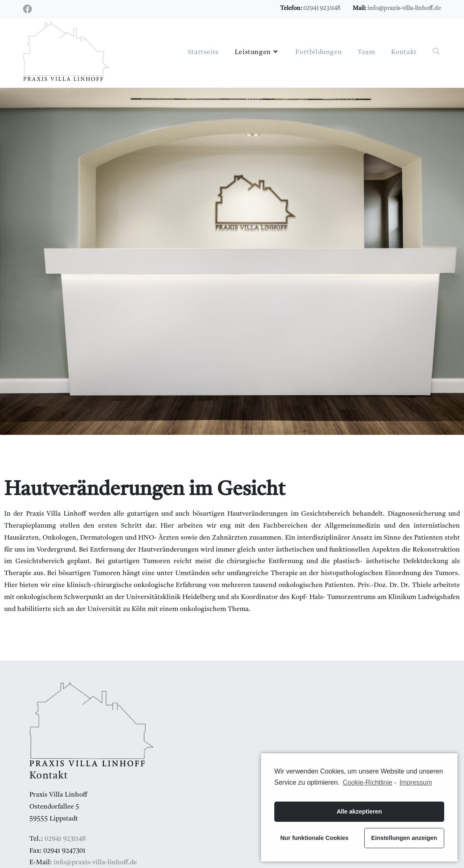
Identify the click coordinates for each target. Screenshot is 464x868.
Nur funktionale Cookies (314, 838)
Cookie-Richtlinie (367, 782)
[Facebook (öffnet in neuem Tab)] (29, 9)
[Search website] (436, 52)
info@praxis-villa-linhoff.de (404, 8)
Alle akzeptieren (359, 811)
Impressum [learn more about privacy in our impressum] (416, 782)
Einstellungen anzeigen (404, 838)
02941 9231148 (322, 8)
